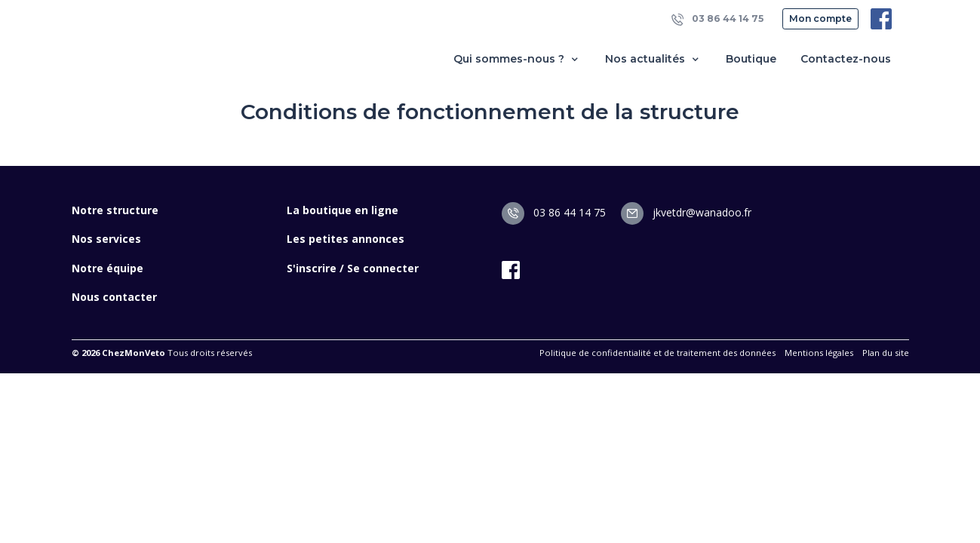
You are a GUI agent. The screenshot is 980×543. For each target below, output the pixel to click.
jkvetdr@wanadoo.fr (686, 212)
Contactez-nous (846, 59)
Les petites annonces (346, 239)
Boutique (751, 59)
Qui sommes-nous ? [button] (517, 59)
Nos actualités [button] (653, 59)
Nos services (106, 239)
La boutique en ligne (343, 210)
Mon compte (820, 18)
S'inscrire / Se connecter (353, 268)
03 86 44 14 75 (717, 19)
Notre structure (115, 210)
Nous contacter (114, 297)
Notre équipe (108, 268)
